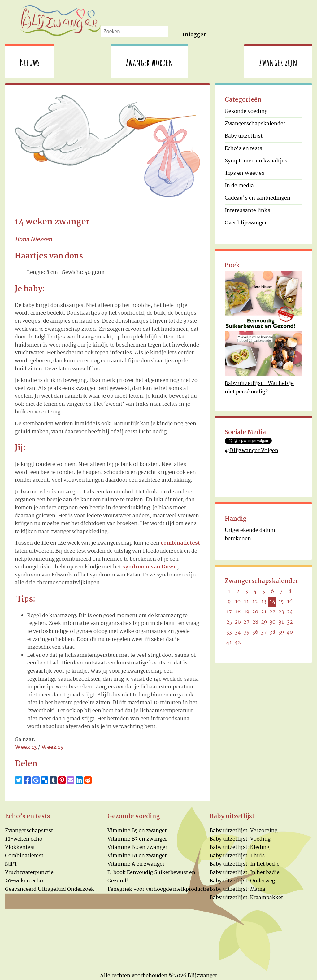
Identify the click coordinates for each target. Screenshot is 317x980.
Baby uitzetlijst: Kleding (239, 848)
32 (290, 622)
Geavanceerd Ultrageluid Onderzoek (50, 889)
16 (290, 602)
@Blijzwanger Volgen (252, 451)
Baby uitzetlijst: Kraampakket (246, 898)
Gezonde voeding (246, 111)
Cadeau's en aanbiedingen (258, 198)
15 (281, 602)
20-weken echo (24, 881)
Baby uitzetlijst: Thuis (237, 856)
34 (238, 632)
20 (255, 612)
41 (229, 643)
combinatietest (180, 543)
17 (229, 612)
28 (255, 622)
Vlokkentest (20, 848)
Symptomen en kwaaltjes (256, 161)
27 (246, 622)
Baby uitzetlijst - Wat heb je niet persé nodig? (259, 388)
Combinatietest (24, 856)
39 (281, 632)
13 (264, 602)
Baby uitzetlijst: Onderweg (242, 881)
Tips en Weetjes (245, 173)
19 (247, 612)
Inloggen (195, 35)
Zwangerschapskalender (255, 124)
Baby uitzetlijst (244, 136)
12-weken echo (24, 839)
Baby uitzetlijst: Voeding (240, 839)
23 (281, 612)
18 (238, 612)
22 (272, 612)
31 (281, 622)
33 (229, 632)
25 (229, 622)
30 (273, 622)
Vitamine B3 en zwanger (137, 839)
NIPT (11, 864)
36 (255, 632)
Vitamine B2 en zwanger (137, 848)
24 (290, 612)
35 (247, 632)
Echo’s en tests (243, 149)
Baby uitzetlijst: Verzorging (243, 831)
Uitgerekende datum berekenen (250, 535)
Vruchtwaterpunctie (29, 873)
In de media (239, 186)
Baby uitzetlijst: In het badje (245, 873)
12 (255, 602)
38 (272, 632)
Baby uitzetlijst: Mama (237, 889)
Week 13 (26, 747)
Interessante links (248, 211)
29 (264, 622)
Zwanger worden (149, 62)
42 (238, 643)
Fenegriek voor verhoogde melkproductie (158, 889)
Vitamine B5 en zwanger (137, 831)
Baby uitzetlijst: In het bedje (245, 864)
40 (290, 632)
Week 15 (52, 747)
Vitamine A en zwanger (136, 864)
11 (246, 602)
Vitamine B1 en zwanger (137, 856)
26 (238, 622)
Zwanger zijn (278, 62)
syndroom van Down (150, 567)
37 (264, 632)
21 (264, 612)
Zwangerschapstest (29, 831)
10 (238, 602)
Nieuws (30, 62)
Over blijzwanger (246, 223)
